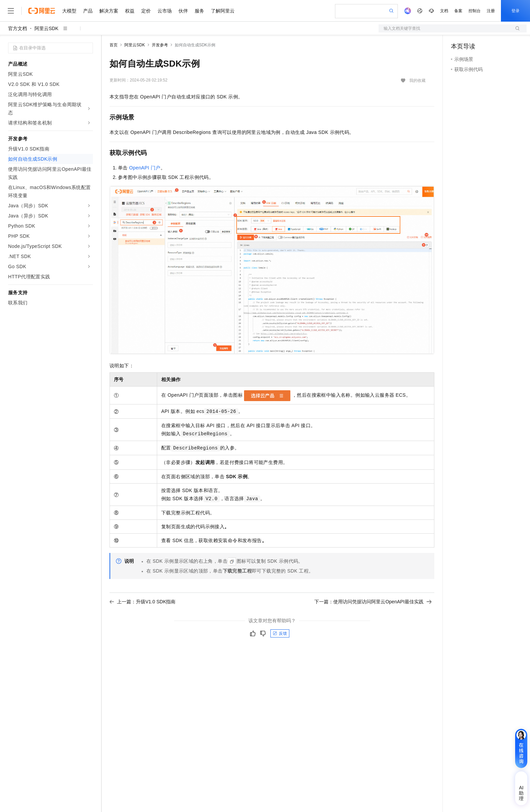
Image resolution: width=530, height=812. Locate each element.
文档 (444, 11)
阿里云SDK (46, 28)
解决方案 (109, 11)
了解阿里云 (223, 11)
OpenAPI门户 (145, 168)
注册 (491, 11)
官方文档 (18, 28)
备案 (458, 11)
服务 (199, 11)
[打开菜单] (11, 11)
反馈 (280, 633)
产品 (88, 11)
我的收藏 (417, 80)
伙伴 (183, 11)
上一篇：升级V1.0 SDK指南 (142, 602)
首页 (114, 45)
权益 (130, 11)
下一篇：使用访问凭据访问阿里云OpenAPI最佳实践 (373, 602)
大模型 (69, 11)
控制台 (475, 11)
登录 (515, 11)
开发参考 (160, 45)
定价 (146, 11)
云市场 (165, 11)
